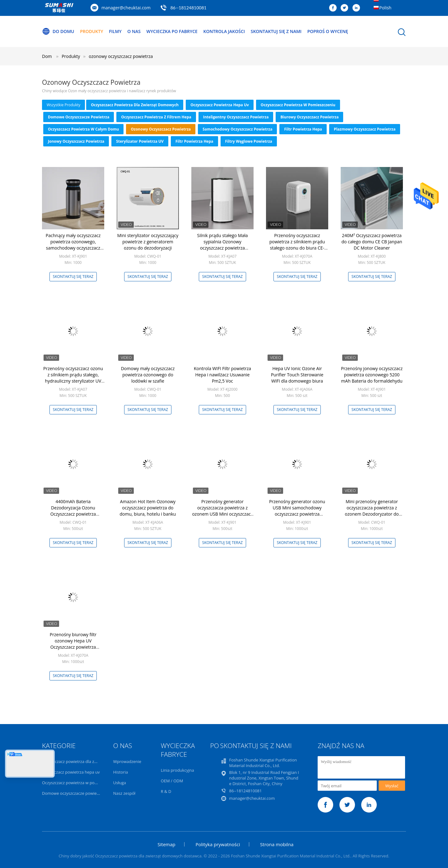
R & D (166, 791)
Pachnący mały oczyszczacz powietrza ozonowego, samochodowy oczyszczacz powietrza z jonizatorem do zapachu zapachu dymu (73, 248)
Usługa (120, 783)
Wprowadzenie (127, 761)
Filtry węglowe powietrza (249, 141)
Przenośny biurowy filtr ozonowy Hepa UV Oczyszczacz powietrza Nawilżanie (73, 644)
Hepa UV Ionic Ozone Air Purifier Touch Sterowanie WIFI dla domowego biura (297, 375)
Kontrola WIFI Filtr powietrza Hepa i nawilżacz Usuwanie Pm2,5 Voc (222, 375)
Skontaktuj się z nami (276, 31)
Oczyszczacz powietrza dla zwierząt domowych (135, 105)
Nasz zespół (124, 793)
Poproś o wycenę (328, 31)
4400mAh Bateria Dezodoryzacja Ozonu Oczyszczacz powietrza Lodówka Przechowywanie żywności (73, 514)
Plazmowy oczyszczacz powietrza (365, 129)
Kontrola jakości (224, 31)
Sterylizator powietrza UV (140, 141)
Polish (385, 8)
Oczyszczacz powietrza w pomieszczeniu (298, 105)
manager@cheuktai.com (126, 8)
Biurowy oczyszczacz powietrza (309, 117)
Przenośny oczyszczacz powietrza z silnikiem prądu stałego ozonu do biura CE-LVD (297, 245)
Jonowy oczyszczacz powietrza (76, 141)
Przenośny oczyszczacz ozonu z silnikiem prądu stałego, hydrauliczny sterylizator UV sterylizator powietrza (73, 378)
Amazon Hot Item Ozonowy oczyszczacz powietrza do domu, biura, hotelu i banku (148, 508)
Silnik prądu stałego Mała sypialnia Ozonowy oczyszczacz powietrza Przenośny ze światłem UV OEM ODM (222, 248)
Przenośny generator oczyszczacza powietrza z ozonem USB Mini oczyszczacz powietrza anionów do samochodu (222, 514)
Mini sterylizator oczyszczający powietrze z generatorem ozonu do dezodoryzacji (148, 242)
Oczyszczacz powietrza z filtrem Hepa (156, 117)
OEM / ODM (172, 781)
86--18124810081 (189, 8)
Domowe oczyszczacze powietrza (79, 117)
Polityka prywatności (218, 844)
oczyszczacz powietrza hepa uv (220, 105)
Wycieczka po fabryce (172, 31)
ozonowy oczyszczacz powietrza (121, 56)
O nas (134, 31)
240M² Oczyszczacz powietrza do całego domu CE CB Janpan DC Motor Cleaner (372, 242)
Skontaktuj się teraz (73, 277)
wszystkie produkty (63, 105)
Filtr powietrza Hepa (303, 129)
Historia (121, 772)
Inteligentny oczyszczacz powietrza (236, 117)
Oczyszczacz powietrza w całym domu (83, 129)
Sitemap (167, 844)
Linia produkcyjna (177, 770)
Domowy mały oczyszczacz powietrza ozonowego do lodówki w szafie (148, 375)
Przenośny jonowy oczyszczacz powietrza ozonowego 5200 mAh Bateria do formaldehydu (372, 375)
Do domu (58, 31)
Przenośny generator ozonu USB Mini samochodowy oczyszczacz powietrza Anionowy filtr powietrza (297, 511)
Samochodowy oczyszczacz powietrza (237, 129)
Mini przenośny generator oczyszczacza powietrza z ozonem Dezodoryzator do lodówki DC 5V (372, 511)
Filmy (115, 31)
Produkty (91, 31)
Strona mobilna (277, 844)
